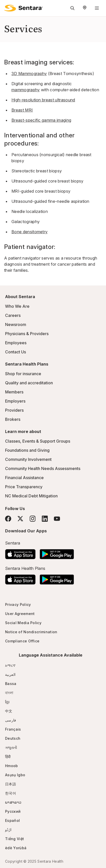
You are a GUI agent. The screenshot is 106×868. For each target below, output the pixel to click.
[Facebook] (8, 519)
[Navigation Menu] (97, 8)
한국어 (11, 793)
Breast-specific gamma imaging (41, 120)
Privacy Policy (18, 604)
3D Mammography (29, 74)
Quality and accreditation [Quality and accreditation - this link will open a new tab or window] (29, 383)
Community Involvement (28, 459)
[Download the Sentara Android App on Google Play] (57, 553)
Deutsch (13, 738)
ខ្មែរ (7, 702)
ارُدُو (8, 830)
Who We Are (17, 306)
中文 (9, 711)
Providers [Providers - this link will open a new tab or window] (14, 410)
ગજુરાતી (11, 747)
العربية (10, 674)
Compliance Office (22, 641)
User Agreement (20, 614)
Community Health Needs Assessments (43, 468)
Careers (13, 315)
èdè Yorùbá (16, 848)
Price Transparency (24, 487)
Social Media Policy (23, 623)
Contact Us (16, 352)
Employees (16, 343)
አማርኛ (10, 665)
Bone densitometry (29, 232)
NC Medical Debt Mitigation (31, 496)
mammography (26, 90)
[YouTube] (57, 519)
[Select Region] (85, 8)
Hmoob (12, 766)
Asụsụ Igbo (15, 775)
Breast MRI (22, 110)
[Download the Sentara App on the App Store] (20, 553)
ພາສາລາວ (13, 802)
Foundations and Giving (27, 450)
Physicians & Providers (27, 334)
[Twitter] (20, 519)
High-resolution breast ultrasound (43, 100)
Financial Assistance (24, 478)
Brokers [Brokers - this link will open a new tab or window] (13, 419)
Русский (13, 811)
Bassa (11, 684)
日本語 (11, 784)
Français (13, 729)
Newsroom (16, 324)
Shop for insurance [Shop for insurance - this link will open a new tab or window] (23, 374)
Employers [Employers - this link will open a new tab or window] (15, 401)
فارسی (11, 720)
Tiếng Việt (14, 839)
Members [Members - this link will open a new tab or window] (14, 392)
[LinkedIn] (45, 519)
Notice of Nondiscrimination (31, 632)
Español (12, 820)
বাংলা (9, 693)
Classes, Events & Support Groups (38, 441)
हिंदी (8, 757)
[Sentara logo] (23, 8)
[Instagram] (33, 519)
